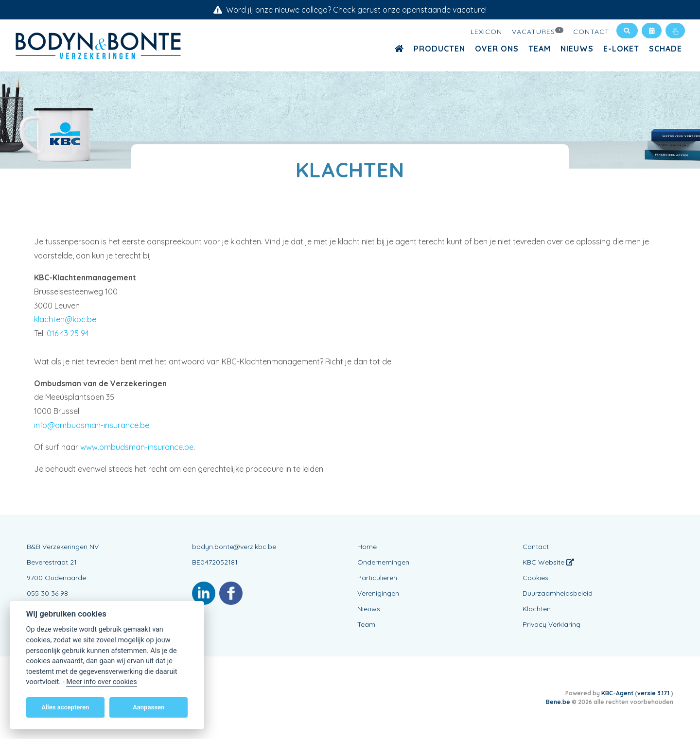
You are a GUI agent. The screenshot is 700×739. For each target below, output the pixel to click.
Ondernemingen (383, 562)
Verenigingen (378, 593)
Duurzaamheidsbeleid (558, 593)
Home (367, 547)
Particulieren (377, 578)
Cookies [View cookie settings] (535, 578)
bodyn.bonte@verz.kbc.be (234, 547)
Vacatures (538, 31)
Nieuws (577, 49)
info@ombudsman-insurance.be (92, 425)
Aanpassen (149, 707)
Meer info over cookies (101, 682)
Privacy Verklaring (551, 624)
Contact (591, 32)
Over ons (497, 49)
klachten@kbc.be (65, 319)
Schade (665, 49)
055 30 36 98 (47, 593)
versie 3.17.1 (654, 693)
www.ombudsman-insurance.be (137, 447)
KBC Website (548, 562)
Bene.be (558, 702)
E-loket (621, 49)
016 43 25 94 (68, 333)
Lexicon (486, 32)
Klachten (537, 609)
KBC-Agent (617, 693)
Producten (439, 49)
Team (540, 49)
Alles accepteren (65, 707)
